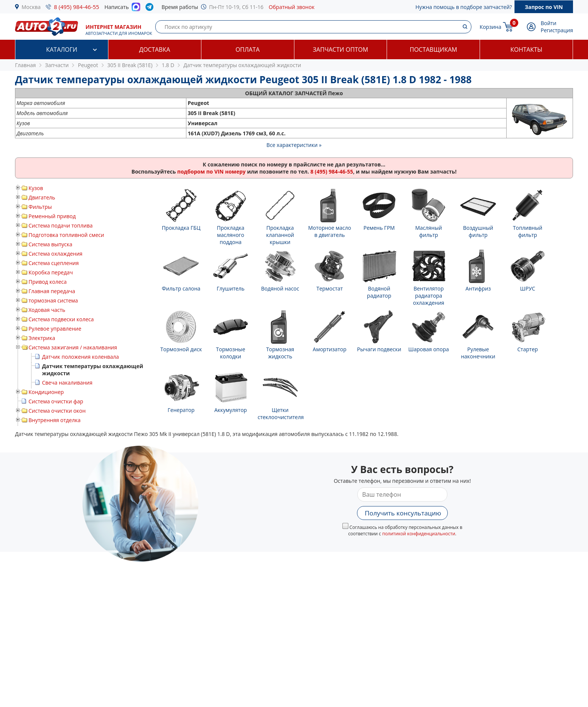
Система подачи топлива (61, 225)
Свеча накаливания (67, 383)
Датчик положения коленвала (80, 357)
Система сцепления (54, 263)
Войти (549, 23)
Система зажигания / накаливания (73, 347)
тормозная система (53, 300)
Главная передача (52, 291)
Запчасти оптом (340, 49)
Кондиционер (46, 392)
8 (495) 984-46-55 (77, 7)
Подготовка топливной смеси (66, 235)
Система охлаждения (55, 254)
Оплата (247, 49)
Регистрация (557, 30)
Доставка (155, 49)
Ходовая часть (47, 310)
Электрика (42, 338)
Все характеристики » (294, 145)
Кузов (36, 188)
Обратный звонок (292, 7)
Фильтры (40, 207)
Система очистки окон (57, 411)
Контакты (526, 49)
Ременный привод (52, 216)
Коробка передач (51, 272)
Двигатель (42, 197)
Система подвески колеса (61, 319)
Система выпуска (50, 244)
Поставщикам (433, 49)
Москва (31, 7)
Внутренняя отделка (55, 420)
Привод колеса (48, 282)
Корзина (490, 27)
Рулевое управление (55, 329)
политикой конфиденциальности (419, 534)
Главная (25, 65)
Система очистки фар (56, 401)
